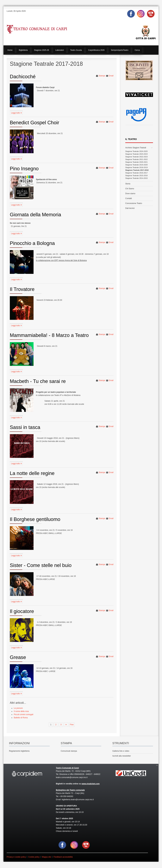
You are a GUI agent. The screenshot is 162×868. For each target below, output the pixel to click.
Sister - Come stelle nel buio (41, 565)
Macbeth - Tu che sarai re (38, 381)
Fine (72, 725)
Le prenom (18, 708)
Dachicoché (23, 77)
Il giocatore (22, 611)
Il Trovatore (22, 289)
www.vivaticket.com (91, 784)
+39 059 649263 (66, 796)
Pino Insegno (24, 169)
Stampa (101, 76)
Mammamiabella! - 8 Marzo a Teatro (49, 335)
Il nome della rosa (21, 711)
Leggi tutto (16, 113)
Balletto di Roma (21, 718)
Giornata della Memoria (35, 215)
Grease (18, 657)
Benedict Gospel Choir (34, 123)
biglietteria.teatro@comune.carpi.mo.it (78, 800)
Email (110, 76)
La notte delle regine (32, 473)
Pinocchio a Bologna (32, 243)
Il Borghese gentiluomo (35, 519)
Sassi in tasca (25, 427)
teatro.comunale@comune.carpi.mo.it (72, 777)
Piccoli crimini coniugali (23, 714)
